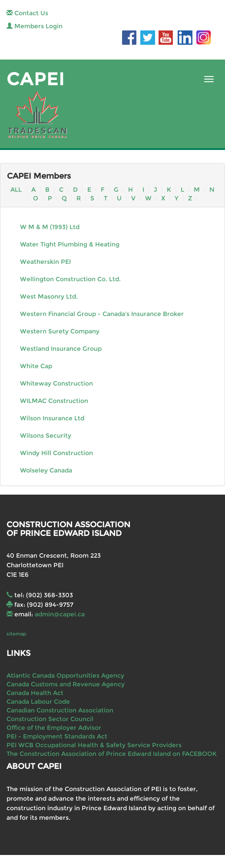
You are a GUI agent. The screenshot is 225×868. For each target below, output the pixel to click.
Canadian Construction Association (60, 710)
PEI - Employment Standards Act (57, 736)
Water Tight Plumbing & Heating (70, 244)
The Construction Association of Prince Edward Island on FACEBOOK (112, 754)
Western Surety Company (60, 331)
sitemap (16, 634)
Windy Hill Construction (56, 453)
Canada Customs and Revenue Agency (66, 684)
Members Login (35, 26)
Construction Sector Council (50, 719)
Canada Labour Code (38, 702)
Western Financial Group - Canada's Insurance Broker (102, 314)
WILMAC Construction (54, 401)
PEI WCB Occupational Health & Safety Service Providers (94, 745)
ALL (16, 190)
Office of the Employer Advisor (54, 728)
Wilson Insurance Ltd (52, 418)
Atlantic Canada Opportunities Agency (65, 675)
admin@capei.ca (60, 614)
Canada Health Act (35, 693)
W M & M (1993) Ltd (50, 227)
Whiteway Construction (56, 383)
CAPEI (36, 79)
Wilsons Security (46, 436)
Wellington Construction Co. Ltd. (70, 279)
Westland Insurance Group (61, 349)
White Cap (36, 366)
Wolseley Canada (46, 470)
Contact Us (27, 13)
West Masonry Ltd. (49, 296)
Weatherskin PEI (45, 262)
